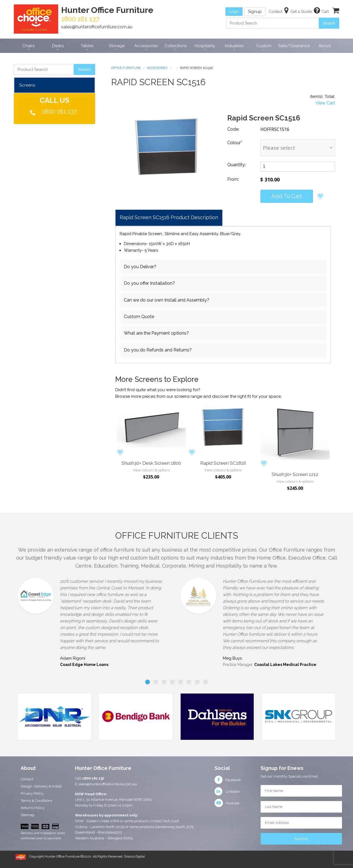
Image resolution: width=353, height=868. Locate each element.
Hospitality (205, 46)
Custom (264, 46)
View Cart (325, 103)
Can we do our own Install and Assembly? (167, 300)
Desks (58, 46)
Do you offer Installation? (149, 283)
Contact (27, 779)
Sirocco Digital (134, 856)
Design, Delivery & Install (41, 786)
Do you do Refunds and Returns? (158, 350)
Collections (176, 46)
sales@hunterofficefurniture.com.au (97, 27)
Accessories (146, 46)
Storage (117, 46)
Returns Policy (33, 808)
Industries (234, 46)
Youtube (227, 803)
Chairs (28, 46)
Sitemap (28, 815)
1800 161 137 (59, 111)
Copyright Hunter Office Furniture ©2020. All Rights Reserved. (77, 856)
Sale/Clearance (294, 46)
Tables (87, 46)
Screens (27, 85)
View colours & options (151, 470)
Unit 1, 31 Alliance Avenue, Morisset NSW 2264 (113, 800)
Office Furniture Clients (177, 535)
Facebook (228, 780)
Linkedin (227, 792)
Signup (255, 12)
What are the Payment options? (156, 333)
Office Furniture (126, 68)
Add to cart (287, 196)
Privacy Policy (32, 793)
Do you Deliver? (140, 267)
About (325, 46)
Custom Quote (139, 317)
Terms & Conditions (36, 801)
